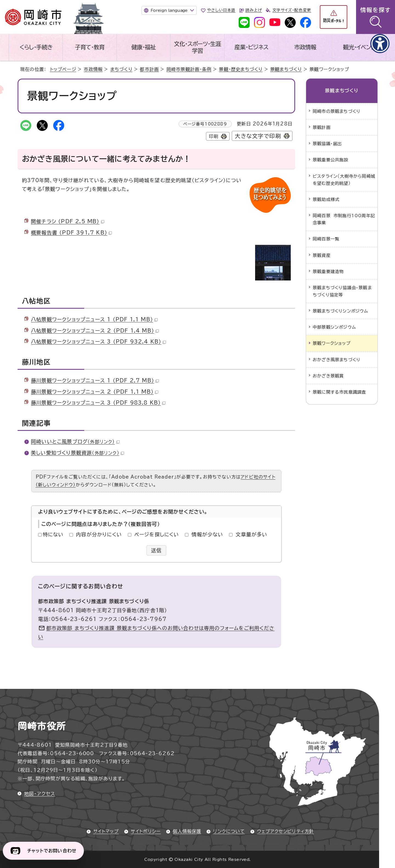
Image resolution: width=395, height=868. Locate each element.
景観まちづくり (286, 69)
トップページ (63, 69)
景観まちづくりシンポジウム (341, 311)
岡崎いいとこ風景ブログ (75, 442)
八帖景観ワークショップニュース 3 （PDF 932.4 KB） (98, 342)
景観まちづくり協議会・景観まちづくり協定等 (342, 291)
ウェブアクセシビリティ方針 (286, 831)
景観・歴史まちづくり (241, 69)
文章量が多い (251, 534)
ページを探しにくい (157, 534)
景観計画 (322, 127)
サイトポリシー (146, 831)
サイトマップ (106, 831)
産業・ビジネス (251, 47)
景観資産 (322, 255)
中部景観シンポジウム (334, 327)
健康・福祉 (144, 47)
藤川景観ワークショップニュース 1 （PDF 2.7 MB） (95, 380)
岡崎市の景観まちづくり (337, 111)
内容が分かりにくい (99, 534)
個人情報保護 (187, 831)
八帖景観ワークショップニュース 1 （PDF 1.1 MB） (94, 319)
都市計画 (149, 69)
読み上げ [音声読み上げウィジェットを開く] (254, 10)
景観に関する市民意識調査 (339, 392)
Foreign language (169, 10)
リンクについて (229, 831)
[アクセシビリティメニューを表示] (380, 44)
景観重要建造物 (328, 271)
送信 (156, 550)
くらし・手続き (36, 47)
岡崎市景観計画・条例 (189, 69)
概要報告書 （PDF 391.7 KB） (71, 233)
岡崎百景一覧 (326, 239)
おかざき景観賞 (328, 376)
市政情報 (305, 47)
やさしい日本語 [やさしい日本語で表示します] (221, 10)
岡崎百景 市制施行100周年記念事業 (344, 219)
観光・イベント (359, 47)
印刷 (214, 136)
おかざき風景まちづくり (337, 360)
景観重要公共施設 (331, 160)
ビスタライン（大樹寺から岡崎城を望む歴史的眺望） (344, 180)
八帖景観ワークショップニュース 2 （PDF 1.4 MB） (95, 331)
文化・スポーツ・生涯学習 (198, 47)
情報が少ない (207, 534)
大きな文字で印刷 (258, 136)
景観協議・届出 (327, 144)
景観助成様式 (326, 199)
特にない (53, 534)
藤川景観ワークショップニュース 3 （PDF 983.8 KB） (98, 403)
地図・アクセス (40, 794)
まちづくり (121, 69)
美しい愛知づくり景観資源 (77, 453)
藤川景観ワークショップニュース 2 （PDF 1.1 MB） (95, 392)
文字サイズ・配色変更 (292, 10)
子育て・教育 (90, 47)
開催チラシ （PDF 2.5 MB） (68, 221)
